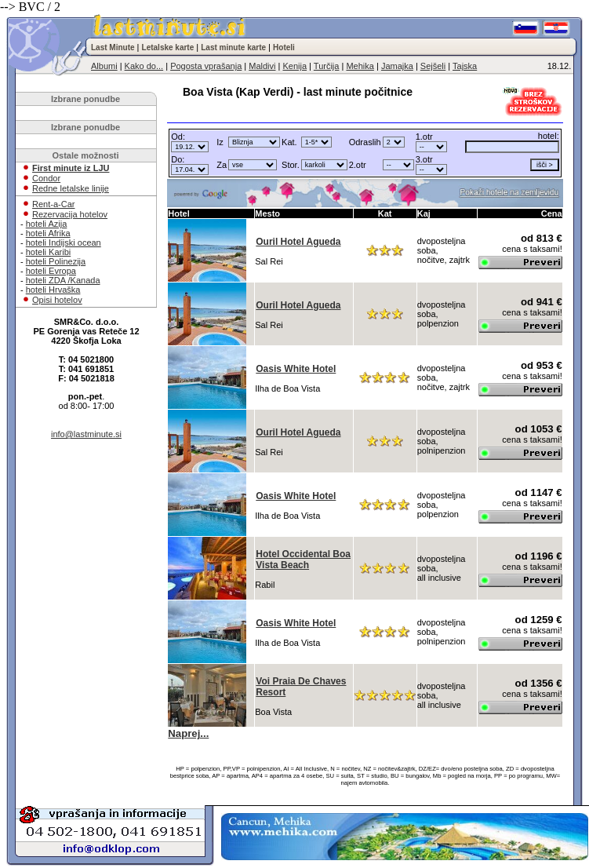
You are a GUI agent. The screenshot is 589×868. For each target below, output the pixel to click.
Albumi (104, 66)
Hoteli (284, 47)
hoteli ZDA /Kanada (63, 280)
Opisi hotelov (57, 300)
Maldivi (262, 66)
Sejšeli (433, 66)
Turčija (327, 66)
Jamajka (397, 66)
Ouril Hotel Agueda (298, 242)
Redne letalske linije (71, 188)
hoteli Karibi (48, 252)
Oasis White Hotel (296, 369)
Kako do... (144, 66)
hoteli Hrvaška (53, 290)
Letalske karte (168, 47)
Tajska (465, 66)
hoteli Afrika (48, 233)
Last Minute (113, 47)
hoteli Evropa (51, 271)
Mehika (360, 66)
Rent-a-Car (53, 204)
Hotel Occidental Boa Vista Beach (303, 560)
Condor (46, 178)
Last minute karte (233, 47)
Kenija (294, 66)
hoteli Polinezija (56, 261)
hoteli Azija (47, 224)
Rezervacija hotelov (70, 214)
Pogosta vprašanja (206, 66)
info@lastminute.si (86, 434)
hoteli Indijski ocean (64, 243)
